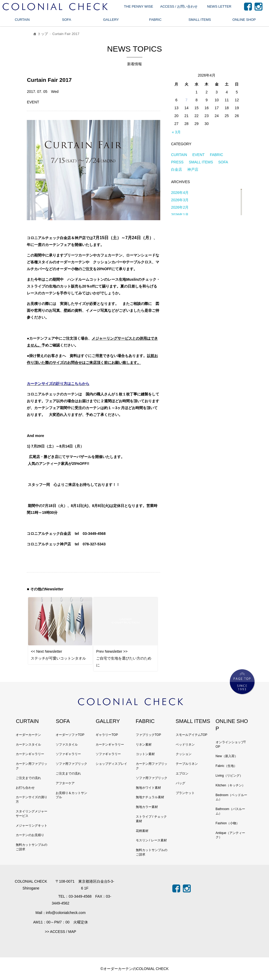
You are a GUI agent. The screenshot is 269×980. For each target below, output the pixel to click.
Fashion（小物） (228, 823)
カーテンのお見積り (30, 835)
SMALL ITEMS (200, 20)
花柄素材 (142, 831)
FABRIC (155, 20)
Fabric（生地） (226, 766)
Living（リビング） (229, 776)
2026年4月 (180, 193)
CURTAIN (22, 20)
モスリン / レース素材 (151, 840)
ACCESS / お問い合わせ (179, 6)
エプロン (182, 773)
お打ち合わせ (25, 788)
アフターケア (65, 783)
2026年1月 (180, 215)
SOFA (67, 20)
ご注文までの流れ (28, 778)
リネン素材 (144, 745)
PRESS (177, 162)
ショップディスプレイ (111, 764)
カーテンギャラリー (30, 754)
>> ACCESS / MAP (61, 932)
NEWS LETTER (219, 6)
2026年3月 (180, 200)
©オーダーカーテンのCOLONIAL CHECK (134, 969)
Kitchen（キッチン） (230, 785)
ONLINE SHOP (244, 20)
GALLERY (111, 20)
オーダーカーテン (28, 735)
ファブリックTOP (148, 735)
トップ (40, 35)
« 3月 (176, 132)
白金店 (177, 169)
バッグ (180, 783)
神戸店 (193, 169)
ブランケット (185, 793)
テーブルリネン (187, 764)
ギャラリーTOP (107, 735)
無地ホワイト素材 (148, 788)
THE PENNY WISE (139, 6)
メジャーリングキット (32, 826)
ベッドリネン (185, 745)
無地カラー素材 (147, 807)
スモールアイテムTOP (192, 735)
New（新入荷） (227, 756)
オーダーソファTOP (70, 735)
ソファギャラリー (68, 754)
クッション (184, 754)
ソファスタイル (67, 745)
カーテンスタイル (28, 745)
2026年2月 (180, 207)
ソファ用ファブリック (71, 764)
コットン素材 (145, 754)
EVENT (198, 155)
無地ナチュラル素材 (150, 797)
